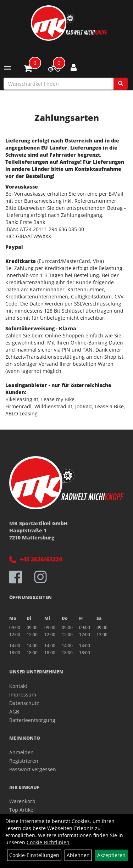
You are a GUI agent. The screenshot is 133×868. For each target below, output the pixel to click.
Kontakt (18, 686)
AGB (14, 712)
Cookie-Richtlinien (48, 842)
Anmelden (21, 752)
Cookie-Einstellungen (34, 855)
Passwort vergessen (33, 769)
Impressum (23, 695)
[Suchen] (121, 84)
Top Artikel (22, 810)
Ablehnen (78, 855)
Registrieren (24, 761)
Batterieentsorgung (32, 720)
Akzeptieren (111, 855)
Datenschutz (24, 703)
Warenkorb (22, 801)
